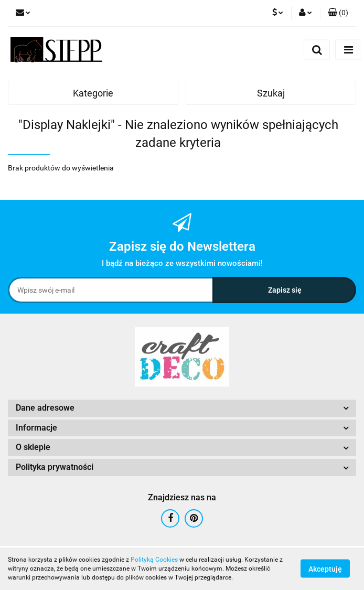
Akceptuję (325, 569)
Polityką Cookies (154, 560)
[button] (338, 13)
